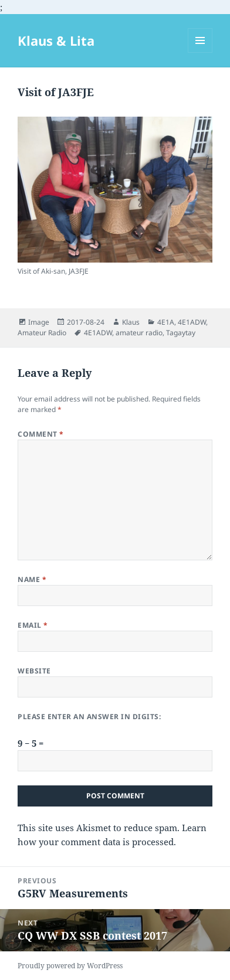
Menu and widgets (200, 52)
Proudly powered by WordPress (70, 966)
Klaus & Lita (56, 40)
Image (39, 322)
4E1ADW (192, 322)
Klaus (131, 322)
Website (34, 671)
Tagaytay (181, 333)
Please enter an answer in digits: (89, 717)
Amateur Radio (42, 333)
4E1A (166, 322)
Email (33, 625)
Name (32, 579)
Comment (40, 434)
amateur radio (139, 333)
